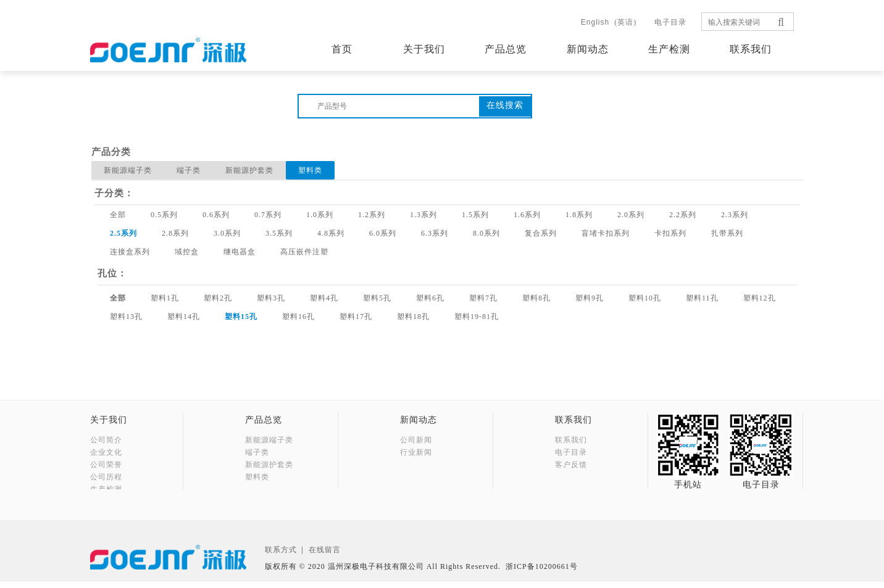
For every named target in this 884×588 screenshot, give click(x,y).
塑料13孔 (126, 317)
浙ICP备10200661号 (542, 573)
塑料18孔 (413, 317)
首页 (342, 49)
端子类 (189, 170)
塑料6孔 (430, 298)
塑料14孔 (184, 317)
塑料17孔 (356, 317)
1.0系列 (320, 215)
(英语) (609, 22)
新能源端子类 (128, 170)
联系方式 (281, 556)
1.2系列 (372, 215)
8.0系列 (486, 233)
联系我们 (751, 49)
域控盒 (187, 252)
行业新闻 (416, 452)
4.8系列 (331, 233)
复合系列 (541, 233)
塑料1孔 (165, 298)
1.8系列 (579, 215)
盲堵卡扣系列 (606, 233)
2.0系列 (631, 215)
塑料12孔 (760, 298)
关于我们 (424, 49)
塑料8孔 (536, 298)
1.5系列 (475, 215)
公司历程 (106, 477)
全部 (118, 215)
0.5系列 (164, 215)
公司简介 (106, 440)
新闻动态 (588, 49)
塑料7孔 (483, 298)
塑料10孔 (645, 298)
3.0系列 (227, 233)
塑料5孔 (377, 298)
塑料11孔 (702, 298)
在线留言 (325, 556)
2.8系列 (175, 233)
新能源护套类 (249, 170)
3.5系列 (279, 233)
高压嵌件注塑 (304, 252)
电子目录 (670, 22)
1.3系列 (423, 215)
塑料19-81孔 (477, 317)
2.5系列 (123, 233)
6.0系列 (383, 233)
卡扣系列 (670, 233)
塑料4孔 (324, 298)
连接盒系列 (130, 252)
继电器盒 (240, 252)
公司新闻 (416, 440)
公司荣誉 (106, 465)
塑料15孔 (241, 317)
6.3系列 (435, 233)
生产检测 (669, 49)
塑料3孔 (271, 298)
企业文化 (106, 452)
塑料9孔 (590, 298)
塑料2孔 (218, 298)
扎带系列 (727, 233)
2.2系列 (683, 215)
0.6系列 (216, 215)
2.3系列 (735, 215)
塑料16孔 (298, 317)
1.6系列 (527, 215)
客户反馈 (571, 465)
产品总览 (506, 49)
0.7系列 (268, 215)
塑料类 (310, 170)
